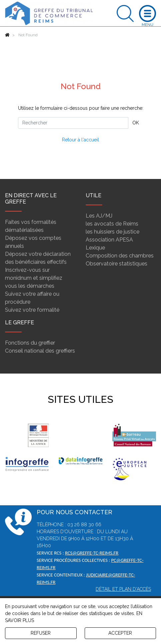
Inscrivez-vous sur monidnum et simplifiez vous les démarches (34, 278)
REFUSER (41, 633)
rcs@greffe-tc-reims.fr (92, 553)
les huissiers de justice (112, 232)
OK (136, 123)
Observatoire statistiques (116, 264)
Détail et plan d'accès (123, 589)
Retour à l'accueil (80, 140)
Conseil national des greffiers (40, 351)
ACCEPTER (120, 633)
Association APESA (109, 240)
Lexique (95, 248)
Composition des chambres (120, 256)
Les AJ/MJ (99, 216)
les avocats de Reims (112, 224)
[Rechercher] (73, 123)
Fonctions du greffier (30, 343)
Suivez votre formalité (32, 310)
